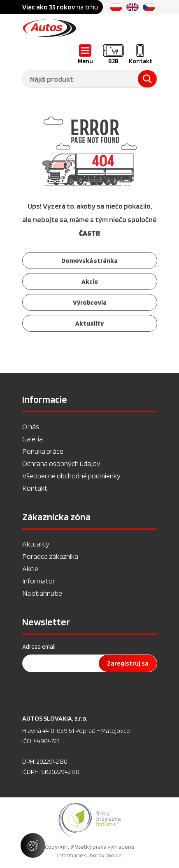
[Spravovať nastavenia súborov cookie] (33, 845)
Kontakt (35, 488)
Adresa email (39, 647)
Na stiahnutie (42, 593)
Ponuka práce (43, 451)
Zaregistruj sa (128, 663)
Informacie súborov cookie (89, 855)
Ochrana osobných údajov (61, 463)
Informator (39, 581)
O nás (31, 426)
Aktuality (36, 544)
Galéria (33, 439)
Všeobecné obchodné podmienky (71, 476)
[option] (89, 820)
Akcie (30, 568)
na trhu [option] (60, 7)
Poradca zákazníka (50, 556)
